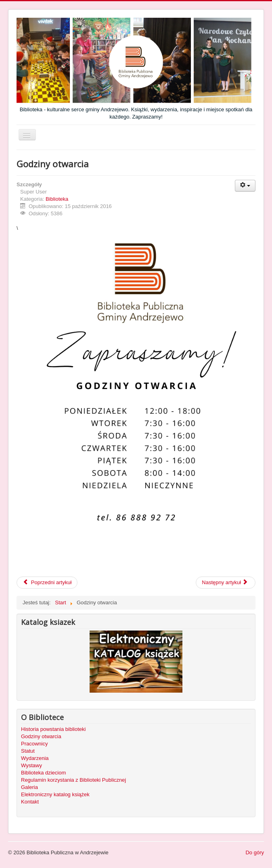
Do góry (255, 852)
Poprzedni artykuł (47, 582)
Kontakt (30, 802)
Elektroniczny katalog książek (55, 794)
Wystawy (31, 765)
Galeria (29, 787)
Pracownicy (34, 744)
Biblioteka (57, 199)
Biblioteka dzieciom (43, 773)
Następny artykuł (225, 582)
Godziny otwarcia (41, 736)
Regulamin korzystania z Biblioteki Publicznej (73, 780)
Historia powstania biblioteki (53, 729)
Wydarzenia (35, 758)
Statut (28, 751)
